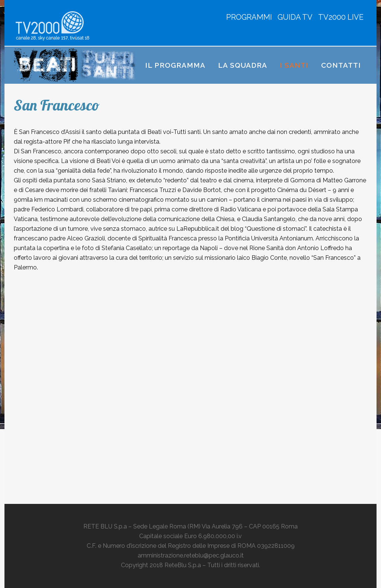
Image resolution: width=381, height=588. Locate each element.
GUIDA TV (295, 17)
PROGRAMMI (249, 17)
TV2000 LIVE (341, 17)
